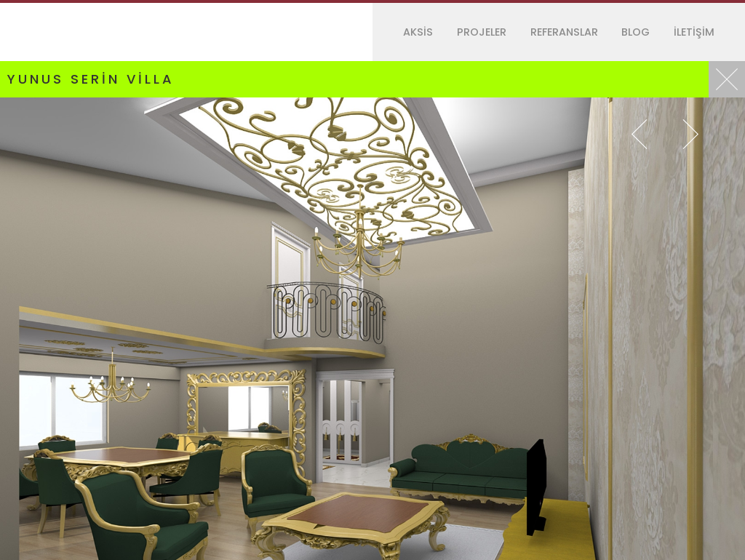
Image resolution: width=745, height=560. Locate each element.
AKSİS (418, 32)
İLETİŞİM (694, 32)
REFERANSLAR (564, 32)
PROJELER (482, 32)
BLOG (636, 32)
